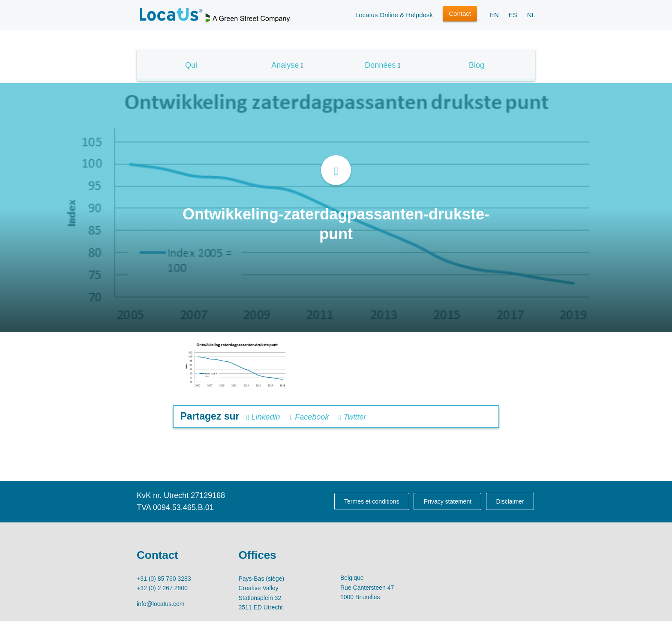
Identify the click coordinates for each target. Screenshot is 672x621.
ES (513, 15)
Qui (191, 65)
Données (380, 65)
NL (531, 15)
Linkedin (263, 417)
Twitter (352, 417)
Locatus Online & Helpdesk (394, 15)
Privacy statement (448, 501)
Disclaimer (510, 501)
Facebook (310, 417)
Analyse (285, 65)
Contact (460, 13)
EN (494, 15)
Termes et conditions (372, 501)
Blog (477, 65)
